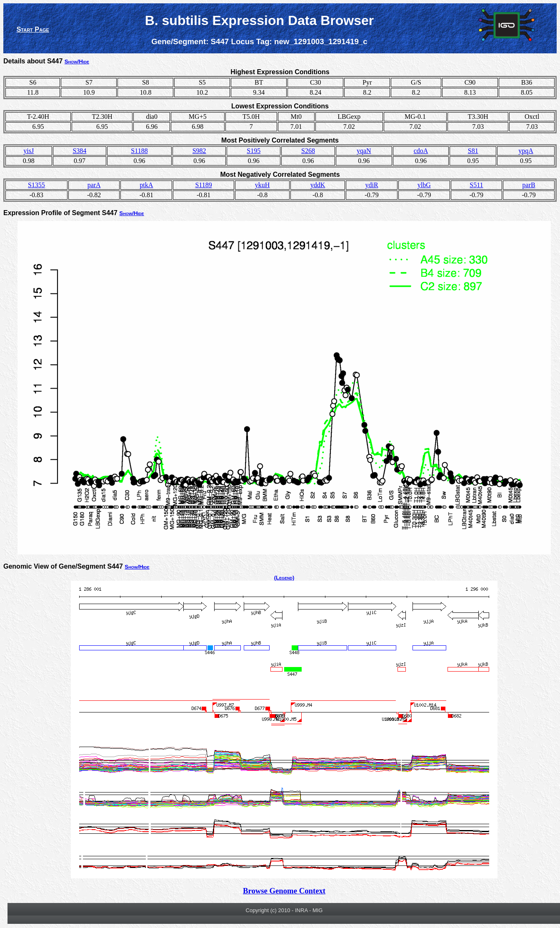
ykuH (262, 185)
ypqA (526, 151)
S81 (473, 151)
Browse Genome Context (284, 891)
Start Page (33, 29)
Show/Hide (77, 61)
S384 (79, 151)
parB (529, 185)
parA (94, 185)
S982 (199, 151)
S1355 (36, 185)
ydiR (371, 185)
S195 (254, 151)
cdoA (421, 151)
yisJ (29, 151)
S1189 (203, 185)
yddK (318, 185)
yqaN (364, 151)
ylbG (424, 185)
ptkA (146, 185)
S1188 (139, 151)
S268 (308, 151)
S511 (476, 185)
